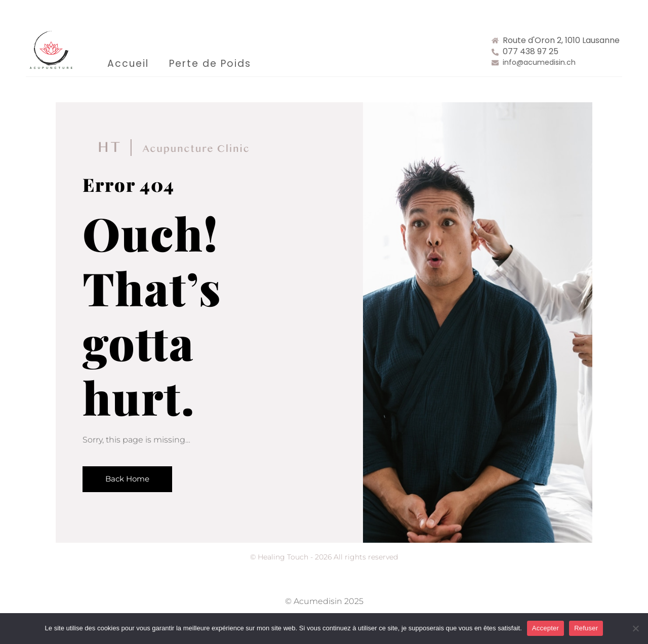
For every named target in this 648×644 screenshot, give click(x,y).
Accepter (545, 628)
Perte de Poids (210, 64)
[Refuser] (635, 628)
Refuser (586, 628)
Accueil (128, 64)
